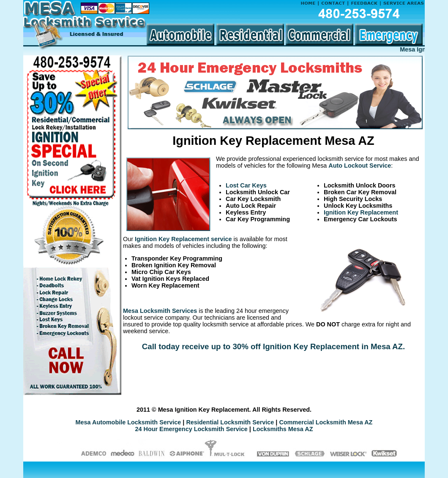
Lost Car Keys (246, 185)
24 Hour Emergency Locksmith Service (191, 429)
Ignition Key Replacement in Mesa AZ (333, 346)
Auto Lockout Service (360, 166)
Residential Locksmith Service (230, 422)
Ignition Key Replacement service (183, 239)
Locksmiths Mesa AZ (283, 429)
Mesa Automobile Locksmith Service (128, 422)
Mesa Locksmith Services (160, 311)
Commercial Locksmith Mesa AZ (326, 422)
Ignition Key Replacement (361, 212)
